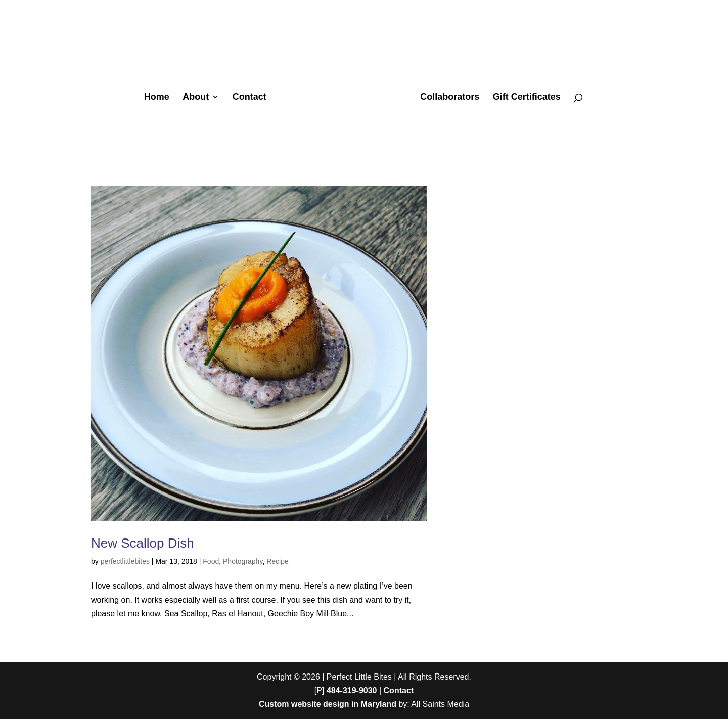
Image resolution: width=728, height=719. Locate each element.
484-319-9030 (352, 690)
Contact (249, 97)
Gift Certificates (527, 97)
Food (211, 561)
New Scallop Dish (143, 543)
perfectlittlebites (125, 561)
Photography (243, 561)
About (196, 97)
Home (157, 97)
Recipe (278, 561)
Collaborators (450, 97)
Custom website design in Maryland (328, 704)
